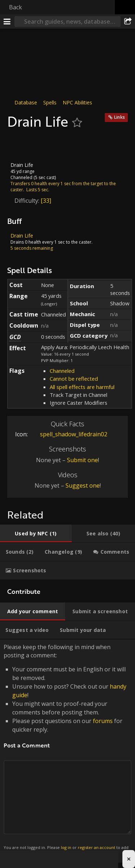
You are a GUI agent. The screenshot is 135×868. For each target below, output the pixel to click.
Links (120, 117)
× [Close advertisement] (129, 859)
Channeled (62, 371)
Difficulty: (28, 200)
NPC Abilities (77, 102)
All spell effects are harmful (82, 387)
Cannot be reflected (74, 379)
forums (103, 721)
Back (15, 7)
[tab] (36, 534)
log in (66, 847)
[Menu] (7, 22)
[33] (46, 200)
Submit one (82, 460)
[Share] (128, 22)
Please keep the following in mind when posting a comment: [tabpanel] (67, 751)
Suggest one (83, 485)
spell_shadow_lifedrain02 (68, 434)
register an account (96, 847)
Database (26, 102)
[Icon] (19, 146)
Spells (50, 102)
